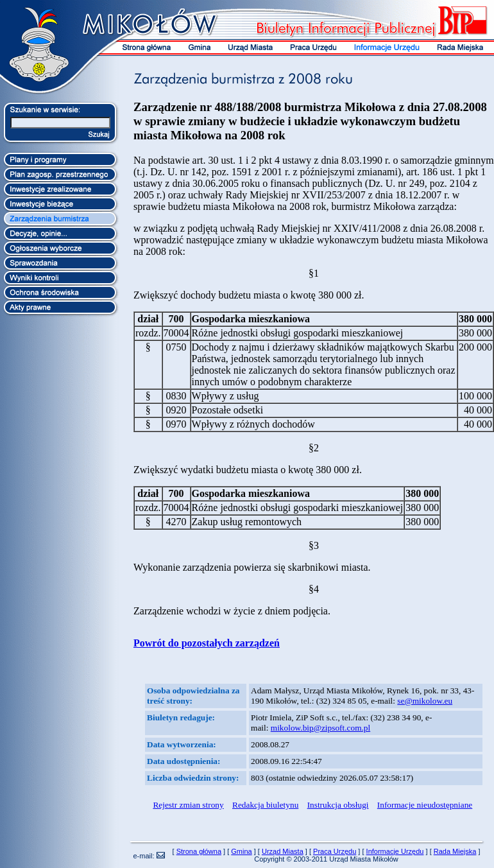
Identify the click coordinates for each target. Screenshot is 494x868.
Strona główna (199, 851)
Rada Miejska (455, 851)
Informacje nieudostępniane (425, 805)
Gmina (241, 851)
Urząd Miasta (283, 851)
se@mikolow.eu (425, 701)
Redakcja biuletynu (265, 805)
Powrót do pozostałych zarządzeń (207, 643)
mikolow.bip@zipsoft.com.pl (320, 728)
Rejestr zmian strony (188, 805)
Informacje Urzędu (395, 851)
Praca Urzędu (335, 851)
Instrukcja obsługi (338, 805)
